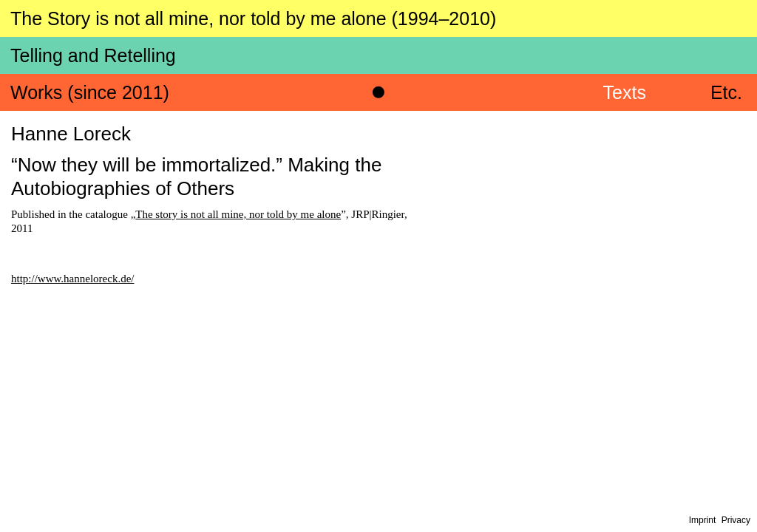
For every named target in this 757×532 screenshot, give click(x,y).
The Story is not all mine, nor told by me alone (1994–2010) (253, 18)
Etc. (726, 92)
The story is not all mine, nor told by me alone (238, 214)
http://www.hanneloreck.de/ (72, 279)
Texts (625, 92)
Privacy (736, 520)
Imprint (703, 520)
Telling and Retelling (93, 55)
